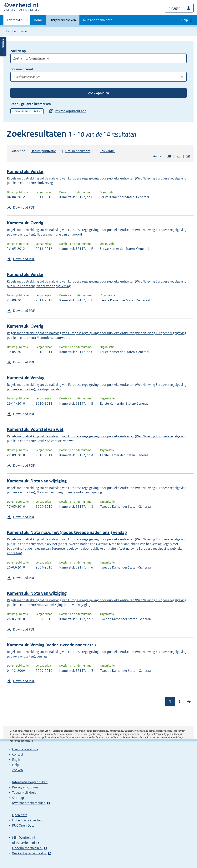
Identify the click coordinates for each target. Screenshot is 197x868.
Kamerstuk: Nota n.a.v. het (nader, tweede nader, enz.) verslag (67, 532)
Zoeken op (18, 51)
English (17, 760)
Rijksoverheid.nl (23, 843)
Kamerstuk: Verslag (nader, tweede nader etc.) (51, 645)
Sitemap (18, 798)
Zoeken (18, 770)
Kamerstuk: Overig (25, 223)
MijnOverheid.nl (24, 838)
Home (38, 20)
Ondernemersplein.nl (27, 848)
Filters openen (3, 47)
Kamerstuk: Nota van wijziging (37, 481)
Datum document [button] (78, 151)
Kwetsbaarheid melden (29, 803)
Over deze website (25, 749)
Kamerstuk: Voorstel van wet (35, 429)
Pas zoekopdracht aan (71, 111)
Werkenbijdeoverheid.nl (29, 853)
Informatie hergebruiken (30, 782)
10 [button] (169, 156)
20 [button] (179, 156)
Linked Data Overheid (28, 820)
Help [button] (185, 20)
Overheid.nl (15, 21)
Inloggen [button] (174, 8)
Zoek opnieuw (98, 93)
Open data (20, 815)
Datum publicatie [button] (43, 151)
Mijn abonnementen (98, 20)
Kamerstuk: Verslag (26, 172)
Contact (18, 754)
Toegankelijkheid (24, 793)
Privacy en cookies (25, 787)
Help (15, 765)
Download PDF (24, 207)
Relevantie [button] (107, 151)
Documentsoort (22, 69)
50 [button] (188, 156)
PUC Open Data (23, 825)
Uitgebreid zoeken (63, 20)
